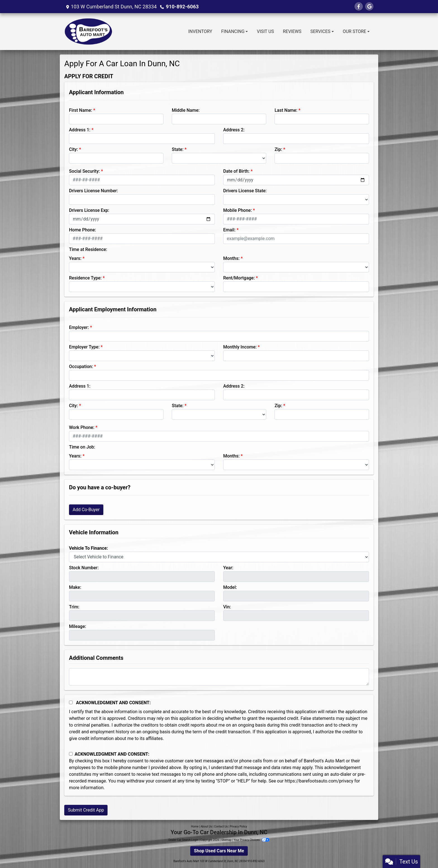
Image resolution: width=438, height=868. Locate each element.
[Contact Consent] (71, 754)
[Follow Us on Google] (369, 7)
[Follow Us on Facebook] (359, 7)
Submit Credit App (86, 810)
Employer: (79, 327)
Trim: (74, 607)
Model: (230, 587)
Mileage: (78, 626)
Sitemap (226, 840)
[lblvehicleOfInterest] (219, 557)
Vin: (227, 607)
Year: (228, 568)
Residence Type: (85, 278)
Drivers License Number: (93, 191)
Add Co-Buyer (86, 510)
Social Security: (84, 171)
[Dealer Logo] (89, 32)
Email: (229, 230)
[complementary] (421, 851)
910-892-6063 (182, 7)
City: (73, 149)
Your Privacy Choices (252, 840)
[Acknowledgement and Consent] (71, 702)
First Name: (81, 110)
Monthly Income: (240, 347)
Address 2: (234, 130)
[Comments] (219, 677)
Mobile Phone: (238, 210)
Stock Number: (84, 568)
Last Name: (286, 110)
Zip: (278, 149)
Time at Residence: (88, 249)
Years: (75, 258)
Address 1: (80, 130)
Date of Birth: (236, 171)
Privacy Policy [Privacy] (239, 827)
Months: (231, 258)
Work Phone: (82, 427)
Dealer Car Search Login (183, 840)
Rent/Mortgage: (239, 278)
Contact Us (221, 827)
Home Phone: (83, 230)
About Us (206, 827)
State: (178, 149)
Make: (75, 587)
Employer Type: (84, 347)
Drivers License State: (245, 191)
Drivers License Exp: (89, 210)
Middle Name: (186, 110)
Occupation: (81, 367)
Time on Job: (82, 447)
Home (195, 827)
